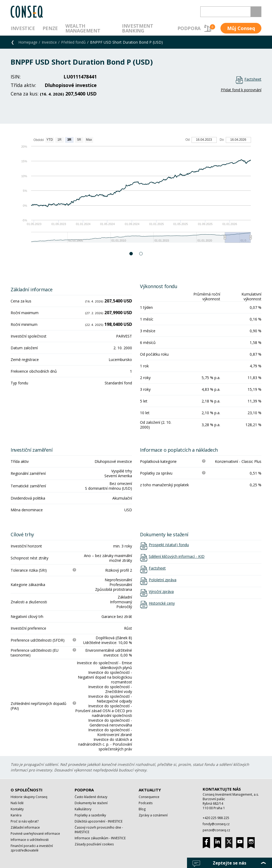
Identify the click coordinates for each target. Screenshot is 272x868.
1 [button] (131, 254)
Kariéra (16, 815)
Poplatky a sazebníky (90, 815)
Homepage (28, 42)
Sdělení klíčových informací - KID (177, 556)
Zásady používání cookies (94, 844)
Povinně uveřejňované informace (35, 834)
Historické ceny (162, 603)
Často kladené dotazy (91, 797)
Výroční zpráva (161, 592)
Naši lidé (17, 803)
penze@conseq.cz (216, 830)
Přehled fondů (73, 42)
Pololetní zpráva (163, 580)
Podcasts (146, 803)
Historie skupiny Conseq (29, 797)
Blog (142, 809)
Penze (50, 28)
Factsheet (253, 79)
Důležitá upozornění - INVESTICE (99, 821)
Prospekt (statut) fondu (169, 545)
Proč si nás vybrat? (25, 821)
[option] (136, 192)
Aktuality (150, 790)
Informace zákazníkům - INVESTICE (100, 838)
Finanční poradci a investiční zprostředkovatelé (32, 848)
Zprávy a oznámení (153, 815)
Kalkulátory (83, 809)
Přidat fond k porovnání (241, 90)
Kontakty (17, 809)
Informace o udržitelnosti (30, 840)
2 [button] (141, 254)
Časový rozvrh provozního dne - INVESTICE (99, 830)
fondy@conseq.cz (216, 824)
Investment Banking (137, 28)
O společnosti (27, 790)
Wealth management (83, 28)
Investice (23, 28)
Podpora (189, 28)
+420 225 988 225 (216, 818)
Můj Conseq (241, 28)
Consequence (149, 797)
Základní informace (25, 827)
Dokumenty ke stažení (91, 803)
